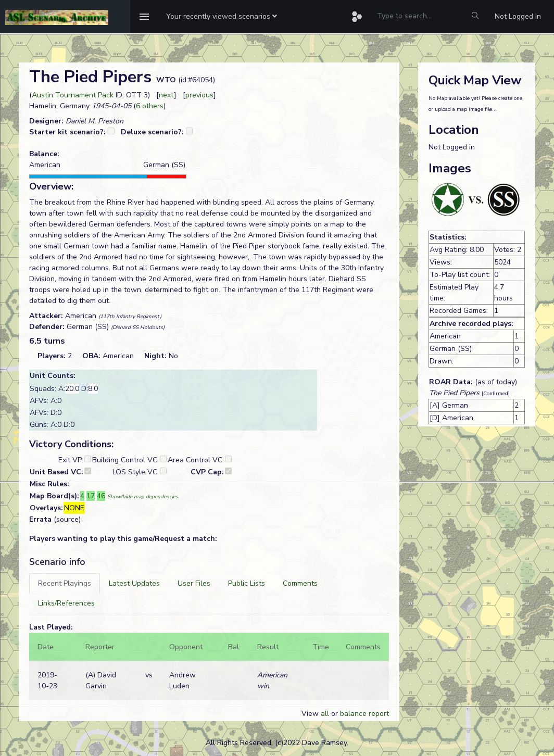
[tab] (65, 583)
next (166, 95)
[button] (222, 17)
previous (199, 95)
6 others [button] (150, 106)
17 (91, 496)
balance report (364, 714)
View (311, 714)
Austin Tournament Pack (73, 95)
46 (101, 496)
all (325, 714)
